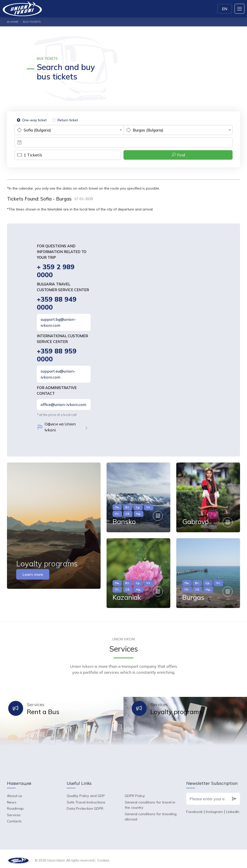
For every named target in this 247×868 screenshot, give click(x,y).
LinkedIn (233, 808)
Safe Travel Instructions (86, 799)
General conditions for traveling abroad (151, 813)
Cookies (103, 857)
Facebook (194, 808)
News (12, 799)
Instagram (214, 808)
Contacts (14, 818)
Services (14, 812)
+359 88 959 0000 (57, 356)
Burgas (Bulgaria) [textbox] (148, 130)
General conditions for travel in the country (150, 801)
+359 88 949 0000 (57, 304)
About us (15, 793)
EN (225, 9)
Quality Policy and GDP (86, 793)
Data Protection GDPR (85, 805)
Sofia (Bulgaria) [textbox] (37, 130)
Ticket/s (28, 155)
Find (178, 155)
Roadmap (15, 805)
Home (13, 22)
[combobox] (69, 130)
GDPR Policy (135, 793)
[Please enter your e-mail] (207, 796)
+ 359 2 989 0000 (56, 271)
